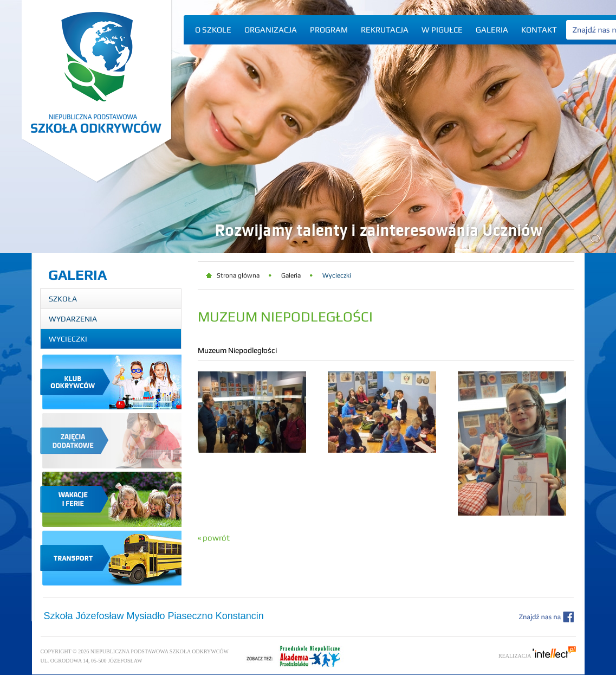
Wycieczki (68, 339)
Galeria (492, 30)
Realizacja (537, 656)
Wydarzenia (73, 319)
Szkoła (63, 299)
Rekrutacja (385, 30)
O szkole (213, 30)
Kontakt (539, 30)
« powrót (214, 538)
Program (329, 30)
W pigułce (442, 30)
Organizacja (271, 30)
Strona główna (238, 275)
